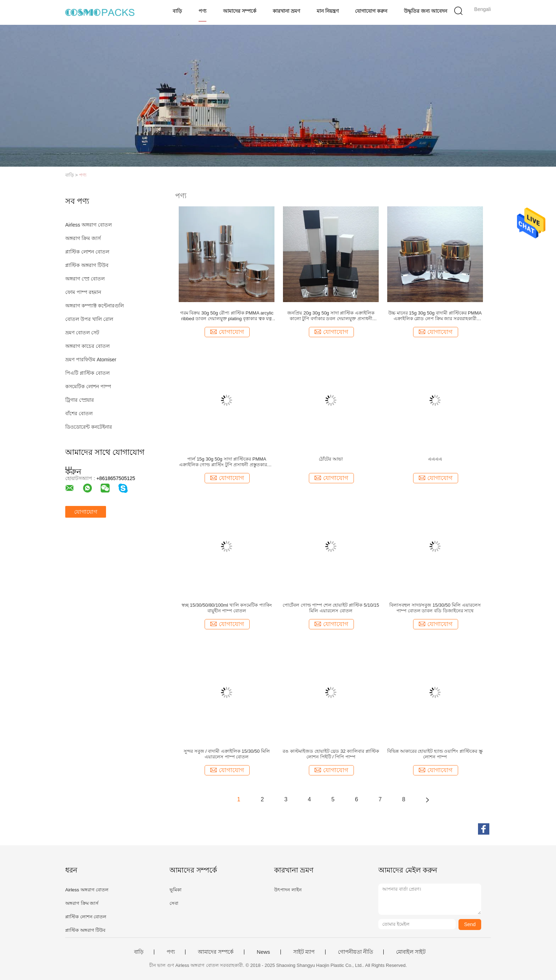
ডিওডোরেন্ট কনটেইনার (89, 427)
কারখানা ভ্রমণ (286, 11)
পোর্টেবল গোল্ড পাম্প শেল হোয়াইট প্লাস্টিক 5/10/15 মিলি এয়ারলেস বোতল (331, 608)
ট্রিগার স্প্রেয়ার (80, 400)
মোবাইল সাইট (411, 952)
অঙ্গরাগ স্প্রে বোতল (85, 279)
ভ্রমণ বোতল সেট (82, 333)
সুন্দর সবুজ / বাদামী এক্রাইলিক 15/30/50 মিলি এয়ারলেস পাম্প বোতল (227, 754)
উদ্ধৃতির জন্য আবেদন (426, 11)
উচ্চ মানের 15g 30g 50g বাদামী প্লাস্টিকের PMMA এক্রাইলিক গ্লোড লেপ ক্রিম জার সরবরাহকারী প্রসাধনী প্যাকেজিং (435, 316)
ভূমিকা (176, 890)
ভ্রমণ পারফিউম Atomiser (91, 360)
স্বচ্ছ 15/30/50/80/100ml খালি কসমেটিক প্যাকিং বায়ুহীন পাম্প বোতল (227, 608)
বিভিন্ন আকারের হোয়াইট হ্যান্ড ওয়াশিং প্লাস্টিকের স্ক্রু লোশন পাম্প (435, 754)
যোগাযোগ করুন (371, 11)
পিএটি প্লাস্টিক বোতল (87, 373)
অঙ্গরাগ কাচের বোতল (87, 346)
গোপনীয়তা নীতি (355, 952)
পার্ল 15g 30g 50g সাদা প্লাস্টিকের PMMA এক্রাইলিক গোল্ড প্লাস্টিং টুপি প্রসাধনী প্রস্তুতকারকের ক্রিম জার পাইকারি (227, 462)
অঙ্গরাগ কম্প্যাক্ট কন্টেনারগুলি (94, 306)
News (263, 952)
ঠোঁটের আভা (331, 459)
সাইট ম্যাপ (304, 952)
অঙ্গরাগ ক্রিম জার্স (83, 238)
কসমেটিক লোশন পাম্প (88, 386)
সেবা (174, 903)
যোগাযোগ (86, 512)
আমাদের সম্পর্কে (240, 11)
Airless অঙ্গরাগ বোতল (88, 225)
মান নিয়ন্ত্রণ (328, 11)
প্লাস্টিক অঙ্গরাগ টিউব (87, 265)
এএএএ (435, 459)
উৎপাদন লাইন (288, 890)
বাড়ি (177, 11)
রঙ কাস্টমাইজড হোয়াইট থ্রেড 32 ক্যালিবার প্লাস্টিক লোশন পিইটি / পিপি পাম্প (331, 754)
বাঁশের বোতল (79, 413)
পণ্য (202, 11)
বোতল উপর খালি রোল (89, 319)
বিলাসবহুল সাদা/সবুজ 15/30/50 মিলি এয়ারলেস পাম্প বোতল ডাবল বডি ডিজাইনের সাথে (435, 608)
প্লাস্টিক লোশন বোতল (87, 252)
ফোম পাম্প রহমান (83, 292)
